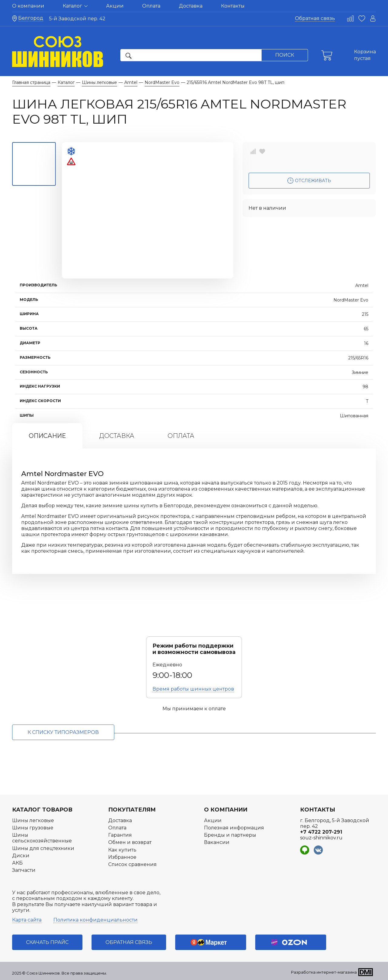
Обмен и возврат (130, 842)
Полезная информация (234, 828)
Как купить (122, 850)
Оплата (151, 6)
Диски (21, 856)
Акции (115, 6)
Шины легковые (33, 820)
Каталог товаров (42, 810)
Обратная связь (315, 18)
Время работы (193, 689)
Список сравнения (132, 864)
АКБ (17, 863)
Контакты (233, 6)
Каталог (75, 6)
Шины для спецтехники (43, 848)
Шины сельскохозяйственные (42, 838)
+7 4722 (321, 832)
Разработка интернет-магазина (324, 972)
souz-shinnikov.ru (321, 838)
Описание (47, 436)
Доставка (191, 6)
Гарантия (120, 835)
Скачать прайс (47, 942)
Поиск (285, 55)
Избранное (122, 857)
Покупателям (132, 810)
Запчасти (24, 870)
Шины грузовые (33, 828)
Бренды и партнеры (230, 835)
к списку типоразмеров (63, 732)
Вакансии (217, 842)
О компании (28, 6)
